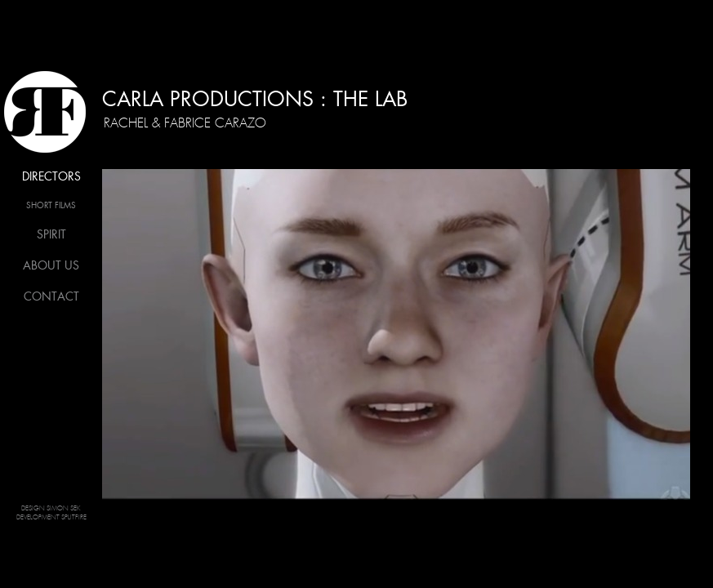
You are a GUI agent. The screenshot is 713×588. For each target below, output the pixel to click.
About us (51, 265)
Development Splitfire (51, 517)
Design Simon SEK (51, 508)
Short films (51, 205)
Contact (51, 296)
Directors (51, 176)
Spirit (51, 234)
